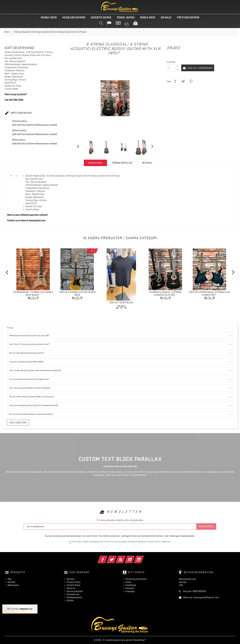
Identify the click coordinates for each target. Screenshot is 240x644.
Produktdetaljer (122, 163)
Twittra (183, 81)
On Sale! (166, 17)
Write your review (18, 113)
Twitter (116, 557)
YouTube (134, 557)
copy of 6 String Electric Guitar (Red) (77, 294)
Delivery (71, 579)
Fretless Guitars (188, 17)
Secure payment (75, 591)
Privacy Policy (74, 582)
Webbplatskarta (74, 597)
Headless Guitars (74, 17)
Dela (175, 81)
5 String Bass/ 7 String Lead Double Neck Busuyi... (33, 294)
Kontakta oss (73, 594)
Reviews (147, 163)
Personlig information (136, 579)
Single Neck (148, 17)
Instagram (143, 557)
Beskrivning (95, 163)
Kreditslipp (131, 585)
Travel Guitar (126, 17)
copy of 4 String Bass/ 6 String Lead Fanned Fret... (209, 294)
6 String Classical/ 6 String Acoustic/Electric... (165, 294)
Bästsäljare (13, 585)
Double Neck (49, 17)
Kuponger (130, 591)
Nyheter (12, 582)
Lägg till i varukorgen (201, 68)
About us (71, 588)
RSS (125, 557)
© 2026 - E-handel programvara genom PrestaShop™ (120, 640)
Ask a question (18, 423)
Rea (10, 579)
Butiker (70, 600)
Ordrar (128, 582)
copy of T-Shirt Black (121, 303)
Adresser (130, 588)
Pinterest (191, 81)
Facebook (107, 557)
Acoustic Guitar (101, 17)
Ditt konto (136, 572)
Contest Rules (73, 585)
